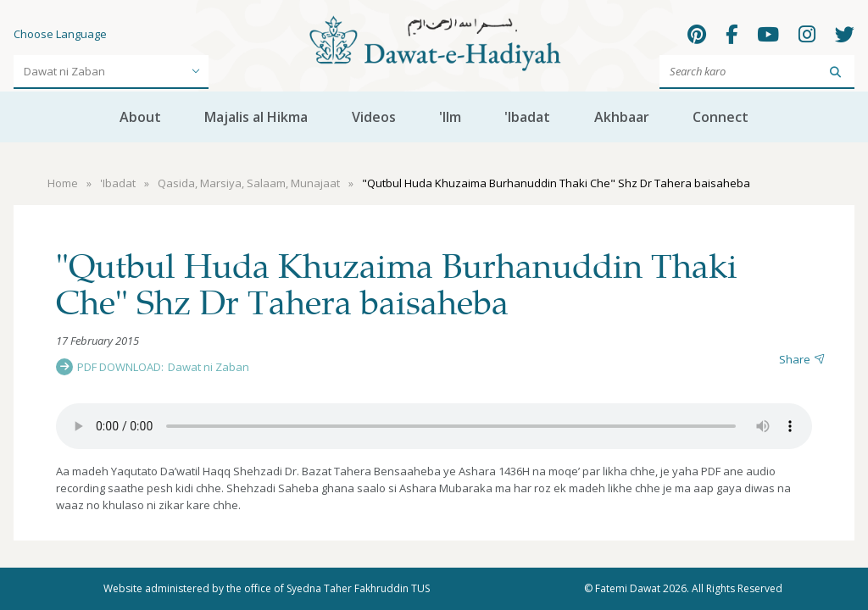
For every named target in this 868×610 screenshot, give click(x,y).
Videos (374, 117)
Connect (721, 117)
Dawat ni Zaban (209, 367)
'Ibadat (527, 117)
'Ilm (450, 117)
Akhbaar (622, 117)
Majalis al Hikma (256, 117)
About (140, 117)
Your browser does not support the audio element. (434, 426)
